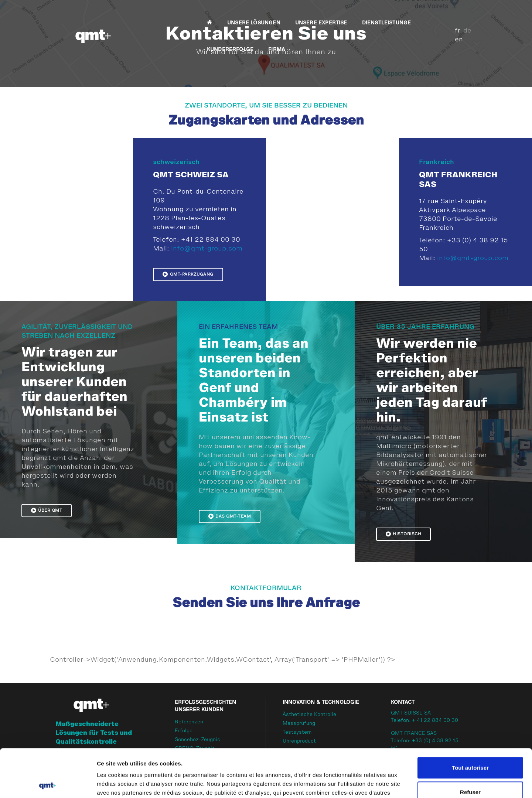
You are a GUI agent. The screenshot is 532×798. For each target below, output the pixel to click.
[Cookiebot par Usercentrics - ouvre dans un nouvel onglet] (48, 784)
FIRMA (142, 40)
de (459, 21)
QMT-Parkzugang (188, 274)
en (451, 30)
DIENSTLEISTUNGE (313, 13)
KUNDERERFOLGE (376, 13)
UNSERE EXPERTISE (248, 13)
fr (449, 21)
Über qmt (47, 510)
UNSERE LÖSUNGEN (181, 13)
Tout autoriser (470, 719)
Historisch (404, 534)
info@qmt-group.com (207, 249)
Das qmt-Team (230, 516)
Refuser (470, 744)
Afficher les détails (407, 783)
